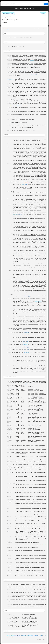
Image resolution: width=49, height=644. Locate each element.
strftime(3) (20, 490)
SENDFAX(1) (6, 29)
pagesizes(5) (38, 301)
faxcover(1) (10, 80)
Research (43, 14)
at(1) (8, 636)
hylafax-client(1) (22, 384)
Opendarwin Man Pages (8, 14)
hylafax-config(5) (14, 105)
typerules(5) (34, 74)
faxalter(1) (23, 636)
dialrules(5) (24, 105)
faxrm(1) (32, 61)
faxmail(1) (36, 636)
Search (46, 4)
